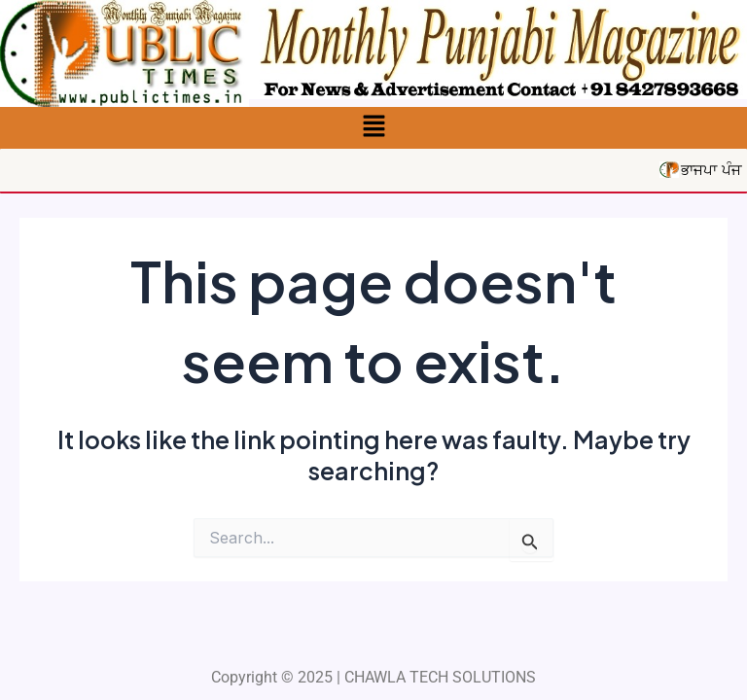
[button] (373, 128)
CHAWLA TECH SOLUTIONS (440, 677)
